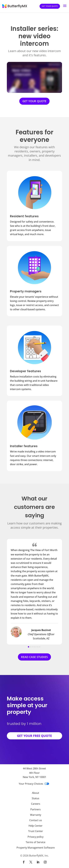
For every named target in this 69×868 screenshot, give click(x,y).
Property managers (26, 291)
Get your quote (50, 6)
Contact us (36, 820)
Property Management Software (36, 848)
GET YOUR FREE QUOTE (34, 736)
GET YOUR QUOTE (34, 101)
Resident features (24, 216)
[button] (29, 647)
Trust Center (36, 831)
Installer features (24, 446)
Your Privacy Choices (34, 784)
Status (36, 798)
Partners (36, 809)
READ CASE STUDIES (34, 657)
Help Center (36, 826)
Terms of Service (36, 842)
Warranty (36, 815)
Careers (36, 804)
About (36, 793)
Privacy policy (36, 837)
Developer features (25, 371)
